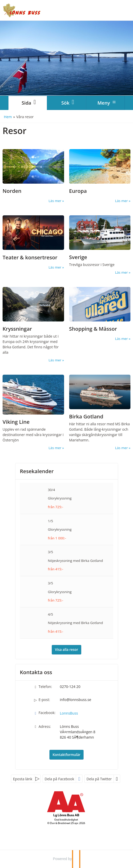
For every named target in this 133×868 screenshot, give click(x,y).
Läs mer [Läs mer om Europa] (121, 201)
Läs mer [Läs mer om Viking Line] (55, 448)
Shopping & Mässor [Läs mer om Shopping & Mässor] (93, 329)
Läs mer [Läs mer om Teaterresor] (55, 267)
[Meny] (105, 103)
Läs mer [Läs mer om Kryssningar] (55, 360)
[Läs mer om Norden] (33, 176)
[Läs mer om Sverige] (100, 245)
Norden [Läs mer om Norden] (12, 191)
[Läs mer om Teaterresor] (33, 243)
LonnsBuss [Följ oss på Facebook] (69, 713)
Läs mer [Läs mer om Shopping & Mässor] (121, 339)
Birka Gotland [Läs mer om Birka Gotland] (86, 416)
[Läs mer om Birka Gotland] (100, 412)
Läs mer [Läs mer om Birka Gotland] (121, 448)
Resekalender (37, 471)
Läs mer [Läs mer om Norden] (55, 201)
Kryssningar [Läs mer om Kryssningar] (17, 329)
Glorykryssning (60, 498)
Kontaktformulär (66, 755)
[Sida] (28, 103)
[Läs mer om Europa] (100, 176)
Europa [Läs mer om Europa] (78, 191)
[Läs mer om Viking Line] (33, 413)
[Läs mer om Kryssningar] (33, 325)
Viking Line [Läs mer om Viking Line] (16, 422)
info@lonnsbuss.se (76, 700)
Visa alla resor (66, 650)
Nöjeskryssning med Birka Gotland (75, 561)
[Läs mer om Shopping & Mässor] (100, 314)
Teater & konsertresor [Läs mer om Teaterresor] (30, 257)
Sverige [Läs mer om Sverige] (78, 257)
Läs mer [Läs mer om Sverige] (121, 272)
